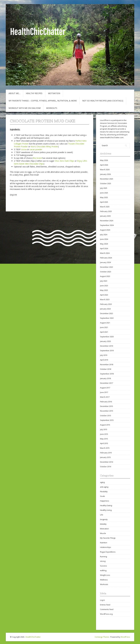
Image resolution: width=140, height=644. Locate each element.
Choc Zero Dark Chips (64, 161)
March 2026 (105, 170)
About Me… (14, 93)
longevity (104, 519)
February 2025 (106, 211)
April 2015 (104, 443)
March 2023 (105, 299)
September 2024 (107, 225)
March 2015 (105, 448)
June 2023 (104, 286)
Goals (103, 496)
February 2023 (106, 304)
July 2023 (104, 281)
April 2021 (104, 332)
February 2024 (106, 258)
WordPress (125, 637)
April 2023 (104, 295)
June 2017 (104, 392)
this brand (37, 158)
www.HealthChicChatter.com (112, 137)
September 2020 (107, 337)
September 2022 (107, 318)
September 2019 (107, 351)
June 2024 (104, 239)
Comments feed (107, 609)
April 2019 (104, 360)
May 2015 (104, 439)
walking (103, 570)
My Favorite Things (108, 538)
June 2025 (104, 193)
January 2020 (105, 341)
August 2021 (105, 323)
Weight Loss (105, 575)
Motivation (54, 93)
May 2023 (104, 290)
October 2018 (106, 369)
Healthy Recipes (34, 93)
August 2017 (105, 388)
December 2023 (107, 267)
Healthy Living (106, 510)
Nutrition (104, 543)
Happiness (105, 501)
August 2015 (105, 425)
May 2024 (104, 244)
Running (103, 557)
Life (102, 515)
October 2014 (106, 467)
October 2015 (106, 416)
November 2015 (107, 411)
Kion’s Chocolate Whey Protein (44, 147)
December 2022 (107, 313)
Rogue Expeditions (108, 552)
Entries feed (105, 605)
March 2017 (105, 397)
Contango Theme (102, 637)
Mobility (103, 524)
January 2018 (105, 378)
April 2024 (104, 248)
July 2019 (104, 355)
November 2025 (107, 179)
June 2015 (104, 434)
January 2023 (105, 309)
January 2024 (105, 262)
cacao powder (36, 149)
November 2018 (107, 364)
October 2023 (106, 272)
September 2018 (107, 374)
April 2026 (104, 165)
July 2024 (104, 235)
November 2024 (107, 221)
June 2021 (104, 327)
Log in (102, 600)
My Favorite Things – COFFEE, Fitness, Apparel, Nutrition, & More (43, 101)
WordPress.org (106, 614)
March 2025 (105, 207)
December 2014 (107, 462)
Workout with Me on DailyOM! (25, 108)
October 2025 (106, 183)
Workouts (52, 108)
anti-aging (104, 487)
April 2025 (104, 202)
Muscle (103, 533)
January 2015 (105, 457)
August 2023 (105, 276)
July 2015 (104, 429)
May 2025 (104, 197)
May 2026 (104, 160)
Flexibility (104, 492)
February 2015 (106, 453)
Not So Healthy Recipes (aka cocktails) (103, 101)
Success (103, 566)
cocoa (24, 149)
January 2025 (105, 216)
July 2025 (104, 188)
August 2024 (105, 230)
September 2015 (107, 420)
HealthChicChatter (33, 637)
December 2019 (107, 346)
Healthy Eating (106, 505)
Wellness (104, 580)
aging (102, 482)
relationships (106, 547)
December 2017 (107, 383)
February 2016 (106, 402)
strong (103, 561)
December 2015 (107, 406)
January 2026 (105, 174)
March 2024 (105, 253)
